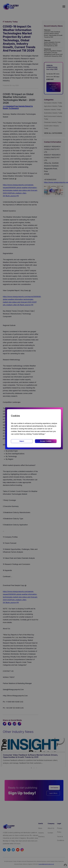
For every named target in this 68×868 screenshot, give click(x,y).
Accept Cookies (46, 441)
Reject (22, 441)
